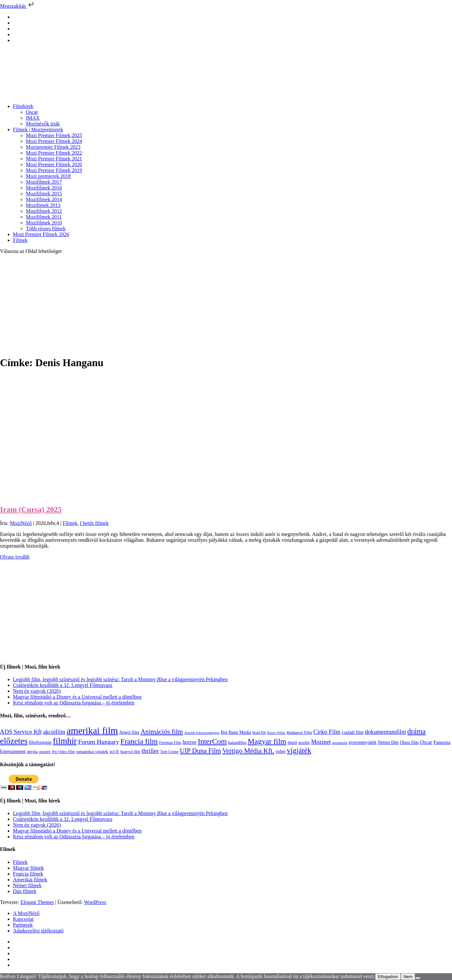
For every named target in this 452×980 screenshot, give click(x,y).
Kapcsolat (23, 919)
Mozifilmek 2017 (44, 182)
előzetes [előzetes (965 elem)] (14, 741)
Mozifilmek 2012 (44, 211)
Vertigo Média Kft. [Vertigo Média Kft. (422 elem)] (248, 751)
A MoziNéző (26, 913)
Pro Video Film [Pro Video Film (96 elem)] (63, 752)
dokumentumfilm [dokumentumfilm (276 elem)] (385, 732)
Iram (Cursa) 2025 (31, 509)
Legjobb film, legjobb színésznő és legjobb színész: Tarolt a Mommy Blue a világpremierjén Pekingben (120, 679)
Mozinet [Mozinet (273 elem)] (321, 742)
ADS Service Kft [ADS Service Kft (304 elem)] (21, 732)
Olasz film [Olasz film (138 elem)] (409, 742)
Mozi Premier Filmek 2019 (54, 170)
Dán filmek (25, 891)
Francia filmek (28, 874)
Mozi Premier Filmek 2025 (54, 135)
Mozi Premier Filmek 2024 (54, 141)
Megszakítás (17, 6)
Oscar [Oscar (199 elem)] (426, 742)
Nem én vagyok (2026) (37, 691)
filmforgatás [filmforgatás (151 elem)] (40, 742)
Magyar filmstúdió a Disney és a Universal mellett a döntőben (77, 697)
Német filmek (27, 885)
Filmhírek (23, 106)
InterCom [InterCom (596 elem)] (212, 741)
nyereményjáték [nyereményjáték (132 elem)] (362, 742)
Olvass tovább (15, 557)
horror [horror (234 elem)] (189, 742)
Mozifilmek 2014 (44, 199)
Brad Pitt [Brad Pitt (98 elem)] (259, 733)
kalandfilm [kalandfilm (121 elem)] (237, 742)
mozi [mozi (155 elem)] (292, 742)
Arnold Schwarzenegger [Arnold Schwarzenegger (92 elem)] (202, 733)
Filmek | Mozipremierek (38, 130)
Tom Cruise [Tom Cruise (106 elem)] (169, 752)
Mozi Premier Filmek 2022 (54, 153)
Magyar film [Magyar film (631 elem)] (267, 741)
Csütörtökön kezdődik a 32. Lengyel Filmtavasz (63, 685)
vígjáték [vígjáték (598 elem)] (299, 750)
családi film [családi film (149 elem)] (353, 732)
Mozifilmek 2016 (44, 188)
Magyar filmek (28, 868)
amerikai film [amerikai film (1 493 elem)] (92, 731)
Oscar (32, 112)
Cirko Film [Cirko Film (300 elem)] (327, 732)
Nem (408, 977)
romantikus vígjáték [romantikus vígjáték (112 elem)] (92, 752)
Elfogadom (388, 977)
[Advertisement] (226, 305)
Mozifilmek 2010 (44, 223)
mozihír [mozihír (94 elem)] (304, 743)
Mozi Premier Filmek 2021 (54, 159)
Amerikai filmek (30, 880)
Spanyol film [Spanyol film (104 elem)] (130, 752)
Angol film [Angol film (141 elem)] (129, 732)
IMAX (33, 118)
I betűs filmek (94, 523)
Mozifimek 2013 (43, 205)
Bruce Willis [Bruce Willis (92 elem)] (276, 733)
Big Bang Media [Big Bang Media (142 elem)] (236, 732)
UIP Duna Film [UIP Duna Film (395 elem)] (200, 751)
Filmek (20, 240)
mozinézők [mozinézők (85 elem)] (340, 743)
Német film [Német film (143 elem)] (388, 742)
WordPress (95, 902)
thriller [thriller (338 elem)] (150, 751)
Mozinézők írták (43, 124)
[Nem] (418, 978)
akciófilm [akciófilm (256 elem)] (54, 732)
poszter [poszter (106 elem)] (45, 752)
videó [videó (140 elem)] (280, 751)
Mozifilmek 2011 (44, 217)
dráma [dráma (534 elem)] (417, 731)
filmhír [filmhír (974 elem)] (65, 741)
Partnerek (23, 925)
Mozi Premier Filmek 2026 (41, 234)
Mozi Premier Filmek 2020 (54, 164)
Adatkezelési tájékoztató (38, 931)
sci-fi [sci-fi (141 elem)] (114, 751)
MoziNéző (21, 523)
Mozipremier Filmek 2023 (53, 147)
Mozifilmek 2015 (44, 194)
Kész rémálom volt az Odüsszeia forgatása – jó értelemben (74, 703)
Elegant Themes (37, 902)
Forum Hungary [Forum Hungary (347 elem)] (98, 742)
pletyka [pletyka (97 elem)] (32, 752)
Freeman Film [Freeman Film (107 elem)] (170, 743)
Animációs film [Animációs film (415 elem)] (162, 732)
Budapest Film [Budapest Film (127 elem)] (299, 732)
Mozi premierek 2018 (48, 176)
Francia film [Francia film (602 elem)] (139, 741)
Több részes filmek (46, 229)
